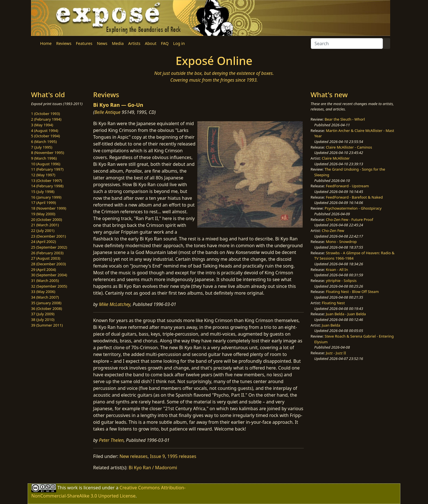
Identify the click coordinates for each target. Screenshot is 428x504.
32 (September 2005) (49, 286)
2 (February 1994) (46, 119)
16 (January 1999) (46, 197)
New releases (133, 456)
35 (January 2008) (46, 303)
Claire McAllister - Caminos (349, 147)
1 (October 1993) (45, 114)
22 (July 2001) (43, 231)
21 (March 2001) (45, 225)
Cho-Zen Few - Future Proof (349, 220)
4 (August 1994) (45, 131)
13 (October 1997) (47, 181)
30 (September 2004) (49, 275)
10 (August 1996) (46, 164)
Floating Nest (333, 303)
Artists (134, 43)
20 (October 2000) (47, 220)
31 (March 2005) (45, 281)
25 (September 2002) (49, 247)
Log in (179, 43)
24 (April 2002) (43, 242)
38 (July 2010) (43, 320)
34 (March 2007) (45, 297)
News (102, 43)
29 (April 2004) (43, 270)
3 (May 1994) (42, 125)
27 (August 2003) (46, 258)
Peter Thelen (112, 440)
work (72, 488)
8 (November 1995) (48, 153)
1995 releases (182, 456)
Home (46, 43)
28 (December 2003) (48, 264)
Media (118, 43)
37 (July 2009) (43, 314)
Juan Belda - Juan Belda (346, 314)
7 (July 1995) (42, 147)
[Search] (347, 44)
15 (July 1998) (43, 192)
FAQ (165, 43)
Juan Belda (331, 325)
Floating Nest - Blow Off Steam (352, 292)
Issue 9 (157, 456)
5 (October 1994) (45, 136)
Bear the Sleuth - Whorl (345, 119)
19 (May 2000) (43, 214)
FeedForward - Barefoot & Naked (354, 197)
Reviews (64, 43)
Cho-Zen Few (333, 231)
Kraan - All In (337, 270)
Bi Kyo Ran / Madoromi (153, 468)
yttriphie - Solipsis (341, 281)
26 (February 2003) (47, 253)
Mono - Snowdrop (341, 242)
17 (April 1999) (43, 203)
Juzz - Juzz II (336, 353)
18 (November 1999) (49, 208)
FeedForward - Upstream (347, 186)
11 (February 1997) (47, 169)
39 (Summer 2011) (47, 325)
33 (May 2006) (43, 292)
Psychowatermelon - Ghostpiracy (353, 208)
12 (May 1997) (43, 175)
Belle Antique (108, 112)
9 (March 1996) (44, 158)
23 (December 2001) (48, 236)
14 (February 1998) (47, 186)
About (151, 43)
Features (84, 43)
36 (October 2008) (47, 309)
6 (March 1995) (44, 142)
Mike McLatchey (115, 304)
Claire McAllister (336, 158)
